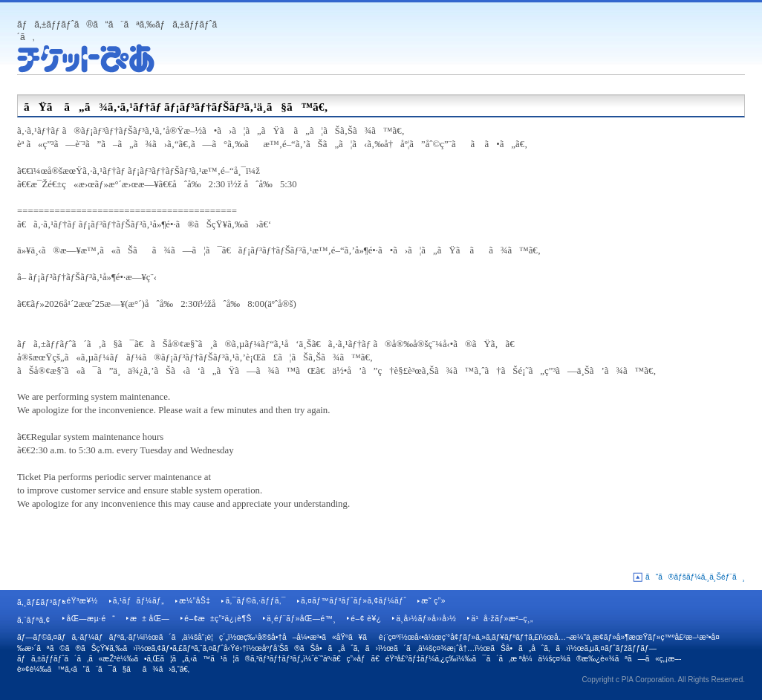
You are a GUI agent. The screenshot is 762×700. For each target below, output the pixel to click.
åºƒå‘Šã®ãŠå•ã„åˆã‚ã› (320, 648)
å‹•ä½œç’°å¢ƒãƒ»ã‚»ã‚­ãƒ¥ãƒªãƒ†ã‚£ (476, 637)
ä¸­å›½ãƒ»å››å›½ (426, 619)
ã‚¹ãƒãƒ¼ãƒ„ (139, 601)
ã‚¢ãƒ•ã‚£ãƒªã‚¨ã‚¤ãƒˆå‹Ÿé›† (199, 648)
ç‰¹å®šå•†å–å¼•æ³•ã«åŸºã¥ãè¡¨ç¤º (321, 637)
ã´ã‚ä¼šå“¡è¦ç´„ (193, 637)
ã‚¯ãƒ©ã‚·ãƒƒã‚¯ (255, 601)
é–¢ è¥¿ (366, 619)
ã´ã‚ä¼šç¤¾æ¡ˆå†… (434, 648)
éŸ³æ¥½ (82, 601)
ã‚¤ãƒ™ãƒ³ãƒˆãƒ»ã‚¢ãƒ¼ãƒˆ (354, 601)
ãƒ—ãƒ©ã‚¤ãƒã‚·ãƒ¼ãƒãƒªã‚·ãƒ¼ (80, 637)
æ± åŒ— (150, 619)
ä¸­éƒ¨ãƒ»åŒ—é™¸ (301, 619)
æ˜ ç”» (433, 601)
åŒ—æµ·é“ (91, 619)
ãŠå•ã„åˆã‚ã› (529, 648)
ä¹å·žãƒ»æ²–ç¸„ (502, 619)
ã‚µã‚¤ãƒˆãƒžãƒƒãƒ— (620, 648)
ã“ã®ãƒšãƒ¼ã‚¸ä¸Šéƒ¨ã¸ (695, 577)
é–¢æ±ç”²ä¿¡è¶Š (218, 619)
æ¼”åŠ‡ (195, 601)
